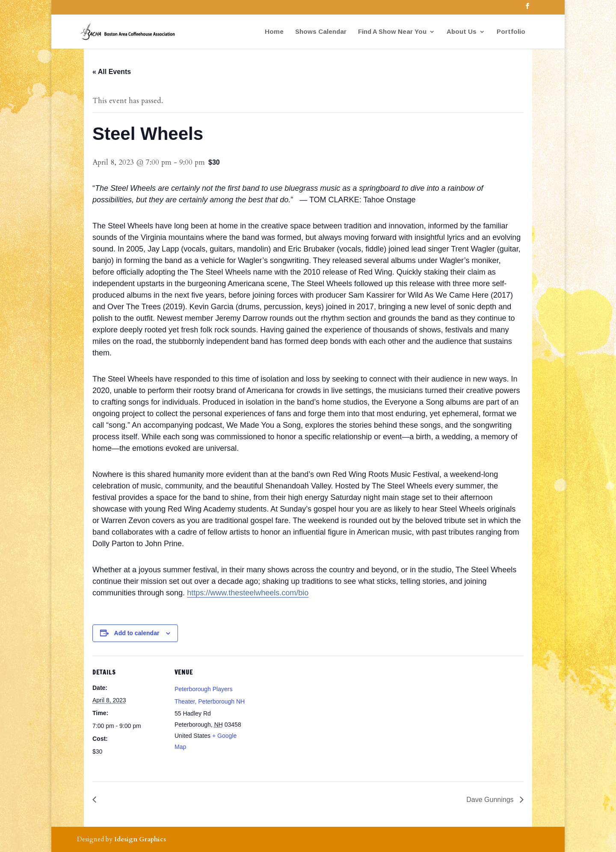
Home (274, 32)
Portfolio (511, 32)
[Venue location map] (302, 715)
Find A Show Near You (392, 32)
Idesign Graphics (140, 839)
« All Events (112, 72)
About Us (462, 32)
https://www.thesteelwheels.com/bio (248, 593)
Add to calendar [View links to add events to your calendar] (137, 633)
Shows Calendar (321, 32)
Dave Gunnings (491, 800)
